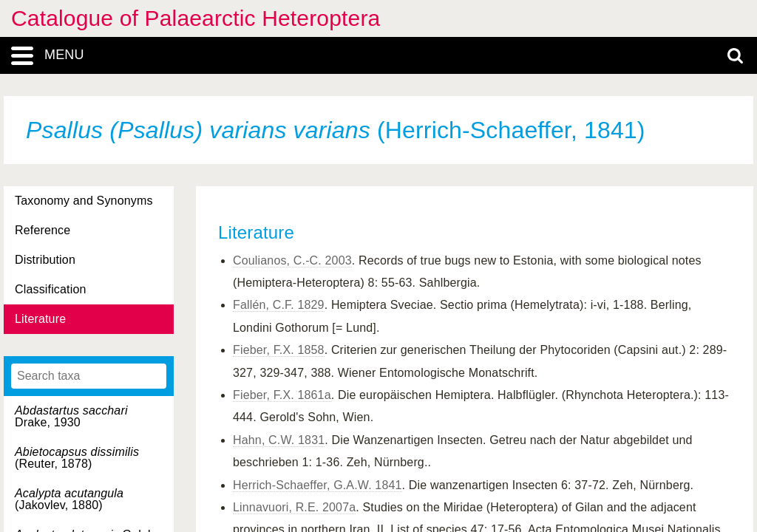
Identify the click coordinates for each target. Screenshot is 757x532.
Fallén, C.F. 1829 (279, 305)
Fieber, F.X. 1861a (282, 395)
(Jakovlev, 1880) (69, 499)
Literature (40, 319)
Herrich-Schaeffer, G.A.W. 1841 (318, 485)
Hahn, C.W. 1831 (279, 440)
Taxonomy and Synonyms (84, 201)
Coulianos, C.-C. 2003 (292, 260)
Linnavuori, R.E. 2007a (294, 507)
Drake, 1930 (71, 416)
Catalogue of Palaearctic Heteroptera (196, 18)
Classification (51, 289)
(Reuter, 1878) (77, 458)
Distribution (45, 260)
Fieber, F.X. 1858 (279, 350)
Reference (43, 230)
